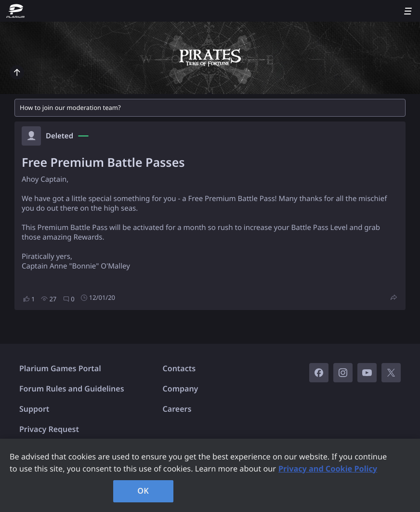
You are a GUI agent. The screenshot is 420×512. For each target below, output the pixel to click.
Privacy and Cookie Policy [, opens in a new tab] (328, 469)
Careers (177, 409)
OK (143, 491)
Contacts (179, 368)
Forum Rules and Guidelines (72, 389)
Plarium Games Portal (60, 368)
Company (181, 389)
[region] (210, 475)
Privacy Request (49, 429)
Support (34, 409)
